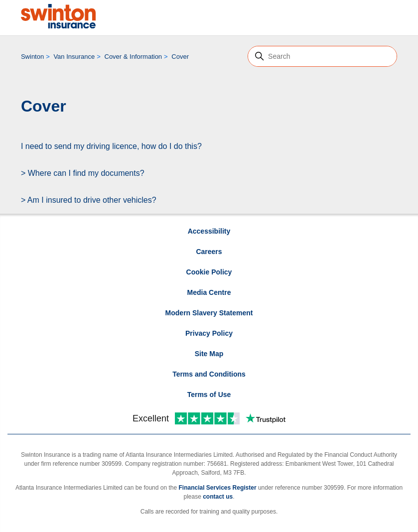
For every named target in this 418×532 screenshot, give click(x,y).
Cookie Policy (209, 272)
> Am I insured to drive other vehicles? (89, 200)
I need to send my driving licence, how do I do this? (111, 146)
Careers (209, 252)
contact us (218, 497)
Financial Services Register (217, 488)
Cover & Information (134, 57)
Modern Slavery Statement (209, 313)
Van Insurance (74, 57)
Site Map (209, 354)
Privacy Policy (209, 333)
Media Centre (209, 292)
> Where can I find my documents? (83, 173)
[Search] (322, 56)
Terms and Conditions (209, 374)
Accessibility (209, 231)
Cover (180, 57)
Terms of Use (209, 395)
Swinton (32, 57)
